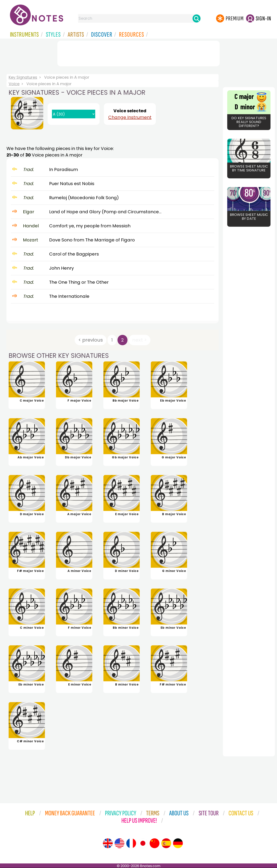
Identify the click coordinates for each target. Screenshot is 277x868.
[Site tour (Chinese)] (155, 843)
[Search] (196, 18)
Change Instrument (130, 117)
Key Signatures (23, 77)
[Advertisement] (138, 53)
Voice (14, 84)
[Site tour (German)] (178, 843)
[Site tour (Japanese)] (143, 843)
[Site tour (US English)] (119, 843)
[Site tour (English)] (108, 843)
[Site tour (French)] (131, 843)
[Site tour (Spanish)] (166, 843)
